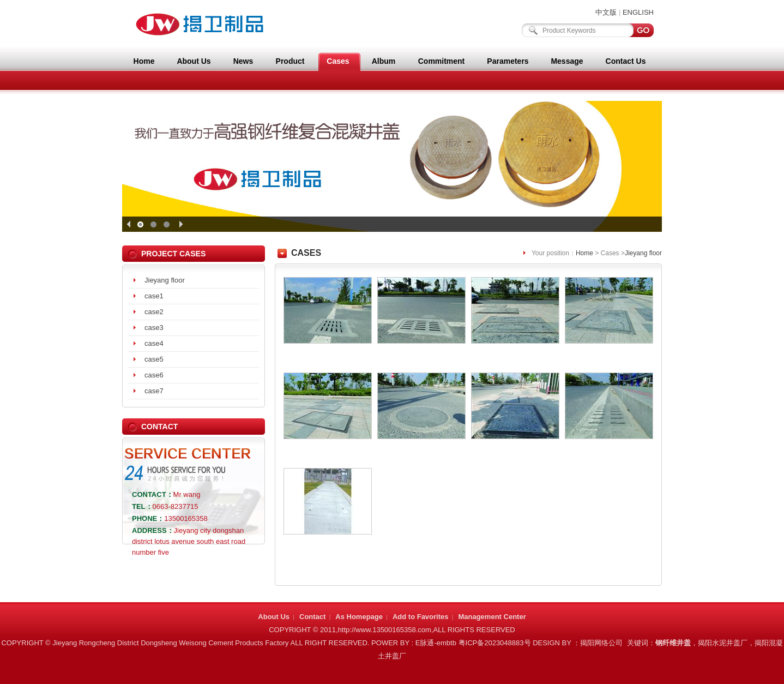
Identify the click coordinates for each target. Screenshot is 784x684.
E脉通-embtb (436, 643)
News (243, 61)
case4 (154, 343)
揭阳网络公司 (601, 643)
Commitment (442, 61)
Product (290, 61)
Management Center (492, 617)
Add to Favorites (421, 617)
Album (384, 61)
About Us (194, 61)
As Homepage (359, 617)
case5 (154, 359)
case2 (154, 312)
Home (144, 61)
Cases (338, 61)
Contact (312, 617)
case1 (154, 296)
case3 (154, 328)
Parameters (508, 61)
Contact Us (626, 61)
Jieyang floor (165, 280)
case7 (154, 391)
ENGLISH (638, 12)
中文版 (606, 12)
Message (567, 61)
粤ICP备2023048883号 (495, 643)
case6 (154, 375)
